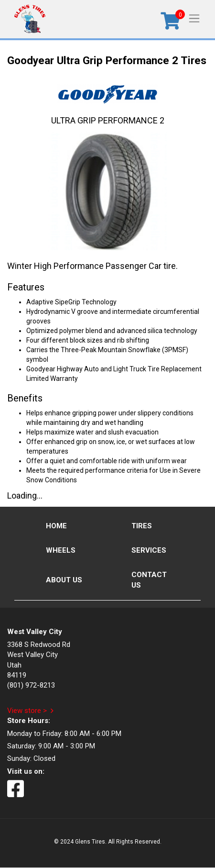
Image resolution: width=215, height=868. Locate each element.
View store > (27, 711)
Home (56, 526)
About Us (64, 580)
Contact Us (149, 580)
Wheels (61, 550)
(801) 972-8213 (31, 685)
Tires (142, 526)
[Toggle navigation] (194, 18)
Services (149, 550)
